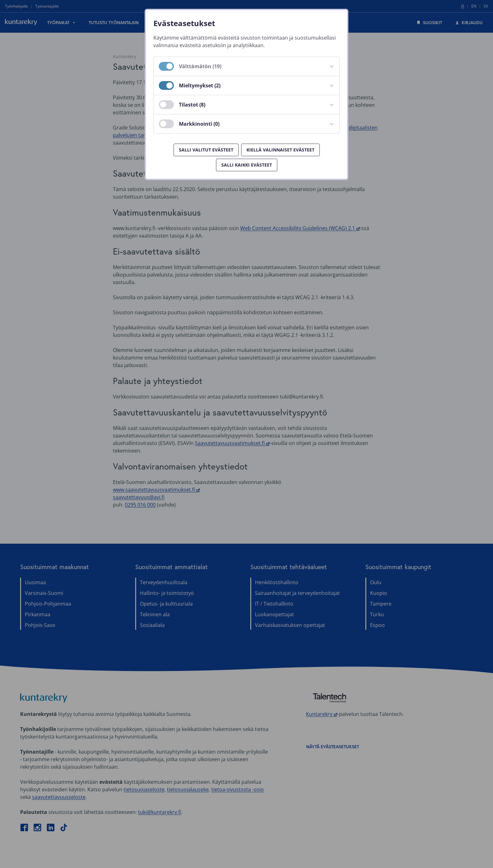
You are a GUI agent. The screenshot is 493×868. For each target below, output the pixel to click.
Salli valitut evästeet (206, 150)
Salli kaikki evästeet (247, 165)
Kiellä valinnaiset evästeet (280, 150)
